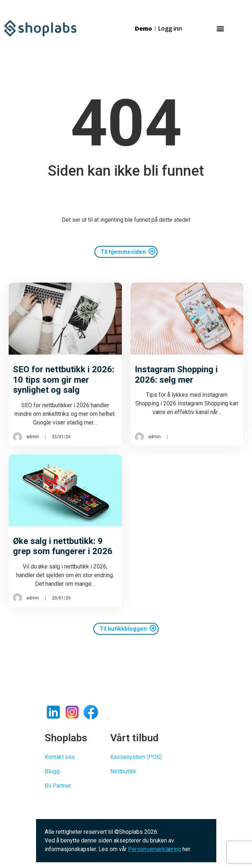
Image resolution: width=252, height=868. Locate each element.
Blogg (52, 771)
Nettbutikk (123, 771)
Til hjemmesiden (123, 252)
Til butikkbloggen (123, 629)
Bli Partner (58, 786)
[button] (220, 28)
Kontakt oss (60, 757)
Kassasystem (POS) (136, 757)
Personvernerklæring (154, 849)
